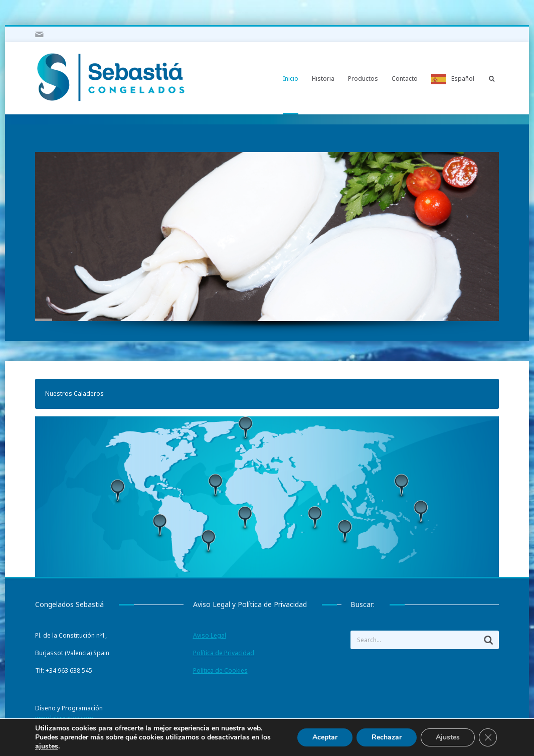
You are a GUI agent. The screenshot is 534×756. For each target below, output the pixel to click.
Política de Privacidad (224, 653)
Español (463, 79)
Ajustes (448, 737)
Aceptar (325, 737)
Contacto (405, 79)
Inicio (291, 79)
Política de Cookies (220, 670)
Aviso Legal (210, 635)
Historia (323, 79)
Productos (363, 79)
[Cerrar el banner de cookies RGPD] (488, 737)
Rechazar (387, 737)
